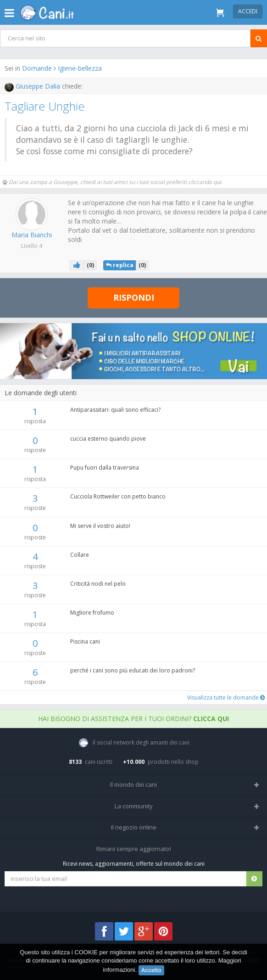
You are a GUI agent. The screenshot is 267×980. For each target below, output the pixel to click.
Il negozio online (134, 827)
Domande (37, 68)
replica (120, 265)
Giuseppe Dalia (33, 86)
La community (134, 806)
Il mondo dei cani (133, 784)
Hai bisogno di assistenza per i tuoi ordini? (133, 719)
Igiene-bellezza (80, 68)
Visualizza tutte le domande (226, 697)
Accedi (248, 11)
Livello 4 (32, 246)
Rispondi (134, 297)
